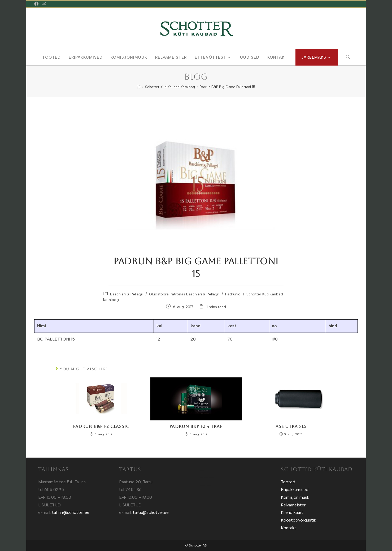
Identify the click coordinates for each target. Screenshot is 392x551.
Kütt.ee (202, 470)
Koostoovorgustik (299, 520)
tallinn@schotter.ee (71, 512)
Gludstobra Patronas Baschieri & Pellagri (184, 294)
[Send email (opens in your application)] (44, 4)
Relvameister (293, 505)
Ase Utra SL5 (291, 426)
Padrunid (233, 294)
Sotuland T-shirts (206, 485)
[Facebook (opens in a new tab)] (37, 4)
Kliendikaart (292, 512)
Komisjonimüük (295, 497)
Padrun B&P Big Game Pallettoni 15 (227, 87)
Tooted (288, 482)
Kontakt (289, 528)
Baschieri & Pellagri (127, 294)
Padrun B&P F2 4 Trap (196, 426)
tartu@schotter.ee (151, 512)
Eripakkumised (295, 490)
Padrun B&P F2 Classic (101, 426)
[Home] (139, 87)
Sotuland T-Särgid (207, 478)
